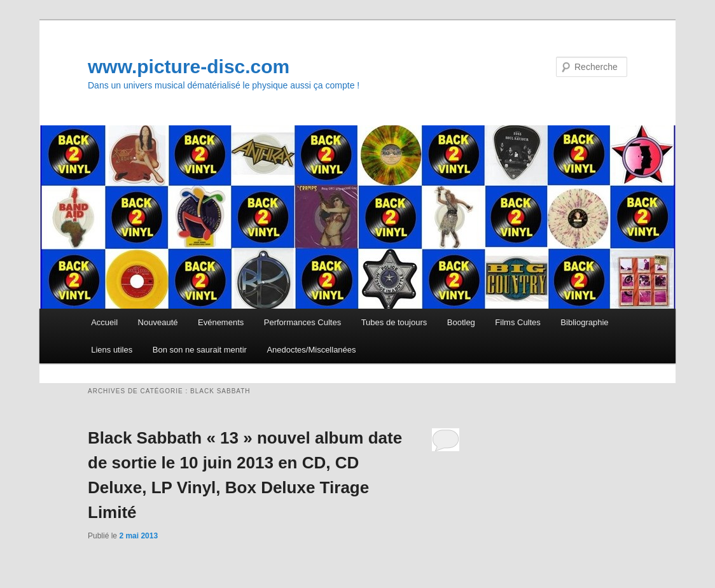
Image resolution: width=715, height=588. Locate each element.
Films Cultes (518, 322)
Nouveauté (158, 322)
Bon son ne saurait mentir (200, 350)
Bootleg (461, 322)
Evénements (221, 322)
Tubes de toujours (394, 322)
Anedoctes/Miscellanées (311, 350)
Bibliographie (584, 322)
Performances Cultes (302, 322)
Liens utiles (112, 350)
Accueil (104, 322)
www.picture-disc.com (189, 66)
